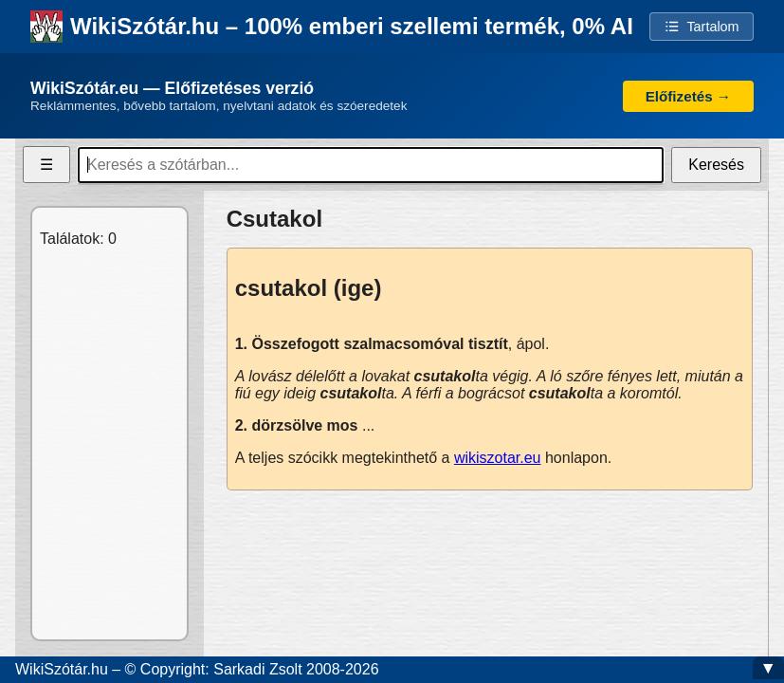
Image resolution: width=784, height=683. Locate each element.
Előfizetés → (688, 96)
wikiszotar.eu (498, 458)
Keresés (716, 165)
